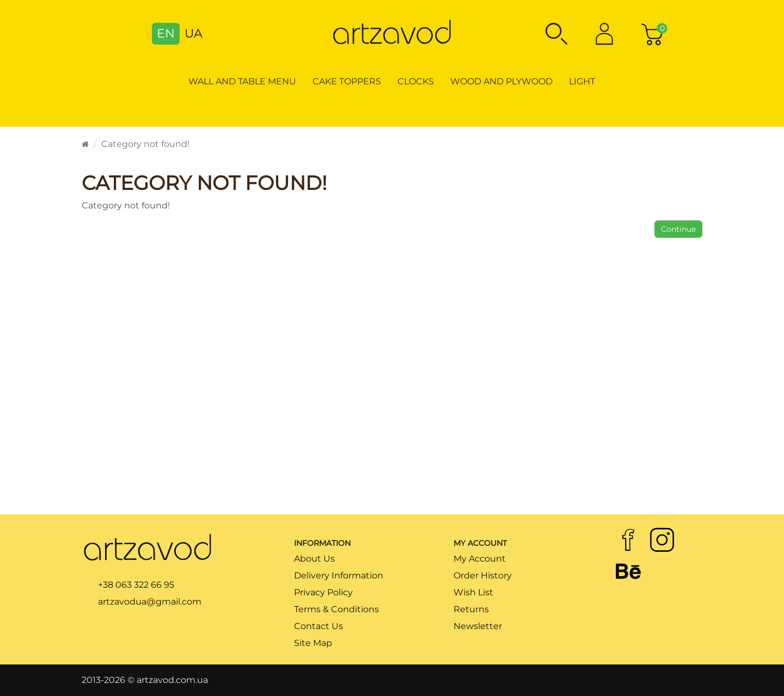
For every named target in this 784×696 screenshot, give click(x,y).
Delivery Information (339, 575)
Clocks (416, 81)
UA (194, 33)
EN (166, 33)
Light (582, 81)
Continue (678, 229)
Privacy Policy (323, 592)
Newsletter (478, 626)
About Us (314, 559)
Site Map (313, 643)
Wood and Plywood (501, 81)
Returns (471, 609)
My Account (480, 559)
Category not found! (145, 144)
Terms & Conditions (336, 609)
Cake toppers (347, 81)
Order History (483, 575)
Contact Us (318, 626)
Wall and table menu (242, 81)
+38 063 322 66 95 (136, 585)
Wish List (473, 592)
